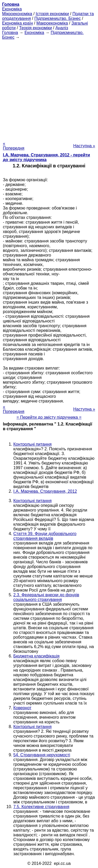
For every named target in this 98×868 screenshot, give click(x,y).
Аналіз (62, 28)
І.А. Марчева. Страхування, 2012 (45, 491)
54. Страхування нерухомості (42, 755)
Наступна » (84, 146)
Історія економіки (52, 14)
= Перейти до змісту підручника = (49, 417)
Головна (10, 33)
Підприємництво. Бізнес (57, 18)
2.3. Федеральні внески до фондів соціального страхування (46, 597)
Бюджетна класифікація (36, 656)
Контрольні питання (32, 444)
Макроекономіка (52, 23)
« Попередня (14, 146)
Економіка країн (18, 23)
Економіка (12, 9)
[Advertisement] (49, 89)
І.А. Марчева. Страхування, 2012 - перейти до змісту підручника (46, 157)
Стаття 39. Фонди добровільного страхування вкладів (45, 536)
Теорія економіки (35, 28)
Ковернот (22, 708)
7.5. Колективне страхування (41, 807)
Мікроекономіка (17, 14)
